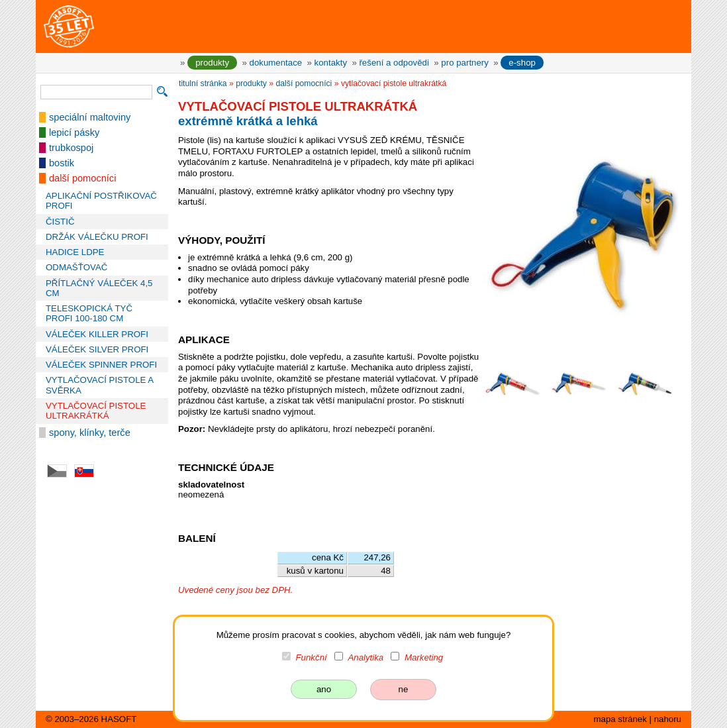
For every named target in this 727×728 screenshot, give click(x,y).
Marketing (424, 657)
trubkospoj (71, 148)
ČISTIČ (60, 222)
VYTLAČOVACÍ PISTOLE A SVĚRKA (99, 385)
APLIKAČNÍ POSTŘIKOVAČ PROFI (101, 201)
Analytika (365, 657)
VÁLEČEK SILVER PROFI (97, 349)
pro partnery (465, 63)
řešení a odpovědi (394, 63)
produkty (212, 63)
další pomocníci (82, 178)
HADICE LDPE (75, 252)
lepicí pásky (74, 132)
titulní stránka (203, 83)
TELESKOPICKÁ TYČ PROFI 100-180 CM (89, 313)
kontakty (331, 63)
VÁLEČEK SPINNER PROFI (101, 365)
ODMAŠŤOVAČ (76, 267)
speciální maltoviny (90, 117)
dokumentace (276, 63)
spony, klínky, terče (90, 433)
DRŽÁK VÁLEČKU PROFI (97, 237)
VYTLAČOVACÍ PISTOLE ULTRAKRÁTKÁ (96, 411)
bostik (62, 163)
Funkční (312, 657)
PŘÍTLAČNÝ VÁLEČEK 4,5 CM (99, 288)
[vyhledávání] (96, 92)
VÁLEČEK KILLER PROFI (97, 334)
